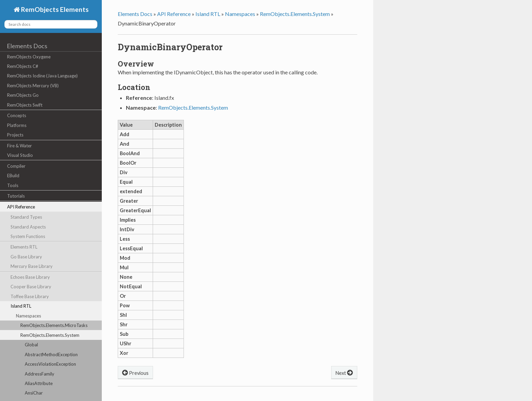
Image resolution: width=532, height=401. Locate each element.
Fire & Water (20, 146)
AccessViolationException (50, 364)
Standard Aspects (28, 227)
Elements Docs (27, 46)
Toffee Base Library (30, 296)
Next (344, 372)
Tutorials (16, 196)
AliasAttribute (39, 383)
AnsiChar (34, 393)
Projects (15, 135)
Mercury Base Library (32, 266)
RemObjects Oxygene (29, 57)
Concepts (17, 115)
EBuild (13, 176)
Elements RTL (24, 247)
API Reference (21, 207)
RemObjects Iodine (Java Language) (42, 76)
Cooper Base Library (31, 287)
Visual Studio (20, 155)
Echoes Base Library (30, 277)
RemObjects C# (23, 66)
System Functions (28, 236)
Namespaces (28, 316)
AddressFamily (40, 374)
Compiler (16, 166)
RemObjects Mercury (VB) (33, 86)
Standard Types (26, 217)
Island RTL (21, 306)
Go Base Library (26, 257)
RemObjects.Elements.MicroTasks (54, 325)
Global (31, 345)
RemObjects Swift (25, 105)
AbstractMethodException (51, 354)
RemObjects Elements (54, 9)
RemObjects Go (23, 95)
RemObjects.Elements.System (50, 335)
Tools (13, 185)
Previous (135, 372)
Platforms (17, 125)
